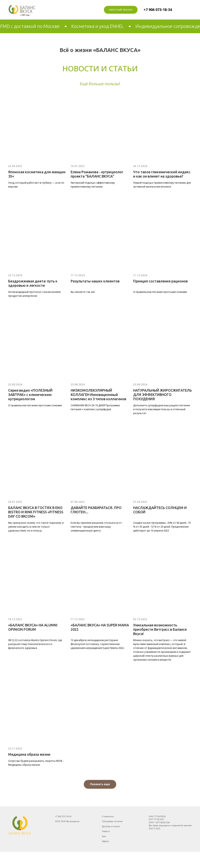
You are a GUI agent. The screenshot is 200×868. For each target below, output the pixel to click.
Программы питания (112, 821)
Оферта (105, 841)
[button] (100, 784)
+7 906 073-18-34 (158, 10)
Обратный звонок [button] (121, 10)
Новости (106, 831)
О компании (108, 816)
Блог (104, 836)
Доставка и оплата (111, 826)
